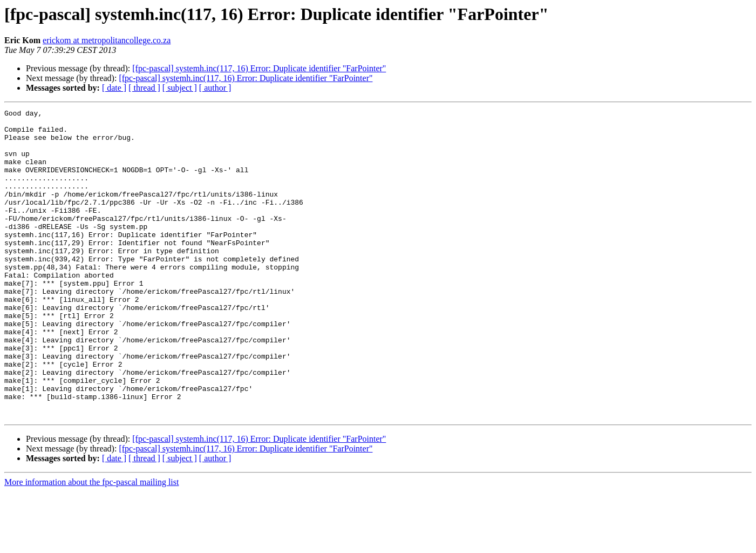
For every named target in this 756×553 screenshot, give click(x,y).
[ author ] (215, 88)
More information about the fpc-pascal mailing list (91, 544)
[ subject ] (180, 88)
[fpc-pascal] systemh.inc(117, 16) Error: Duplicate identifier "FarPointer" (259, 68)
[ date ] (114, 88)
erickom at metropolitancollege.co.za (107, 40)
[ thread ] (144, 88)
